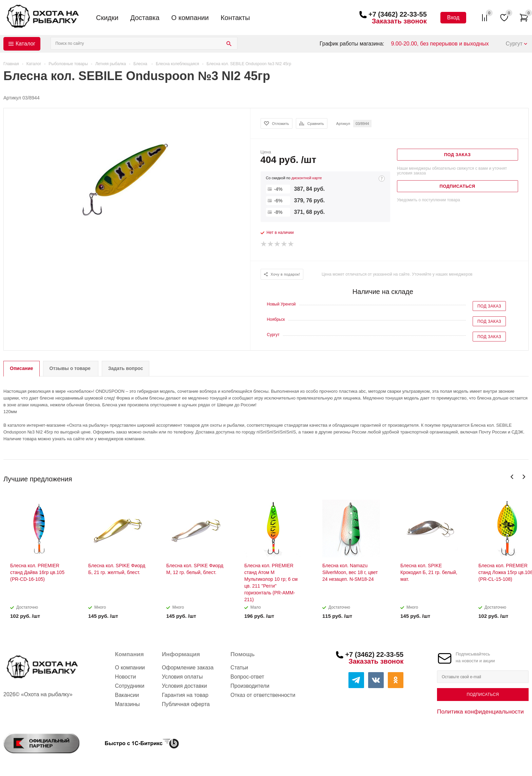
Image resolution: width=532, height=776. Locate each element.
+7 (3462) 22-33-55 (398, 14)
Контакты (235, 18)
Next (524, 477)
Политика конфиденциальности (480, 712)
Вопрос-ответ (247, 677)
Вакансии (127, 695)
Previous (512, 477)
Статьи (239, 668)
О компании (190, 18)
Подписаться (483, 695)
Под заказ (489, 306)
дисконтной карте (307, 178)
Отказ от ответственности (263, 695)
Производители (250, 686)
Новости (126, 677)
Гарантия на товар (185, 695)
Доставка (145, 18)
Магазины (127, 704)
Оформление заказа (188, 668)
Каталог (25, 44)
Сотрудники (130, 686)
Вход (453, 17)
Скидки (107, 18)
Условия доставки (184, 686)
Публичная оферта (186, 704)
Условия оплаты (182, 677)
